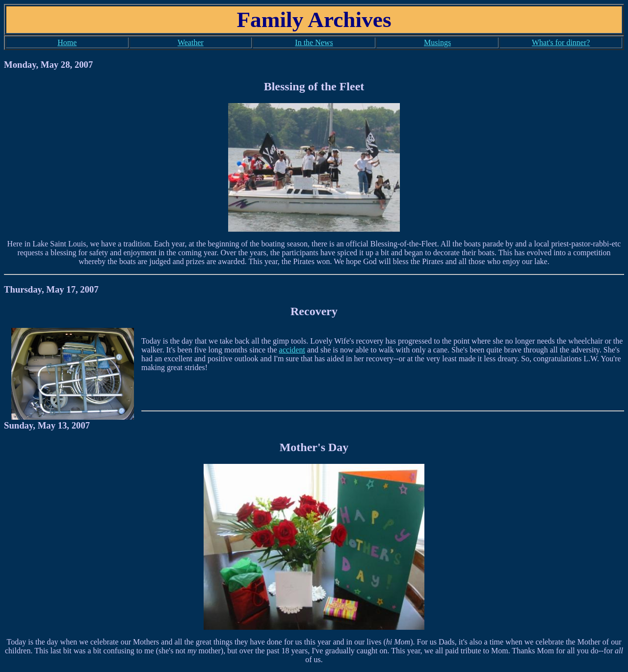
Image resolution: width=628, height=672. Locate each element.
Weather (191, 42)
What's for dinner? (561, 42)
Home (67, 42)
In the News (314, 42)
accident (292, 350)
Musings (437, 42)
